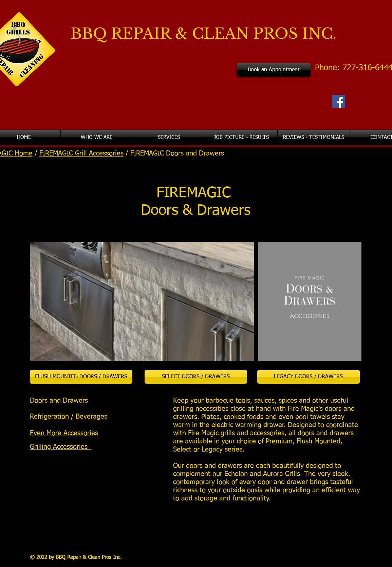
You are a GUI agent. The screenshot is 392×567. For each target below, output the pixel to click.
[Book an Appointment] (274, 70)
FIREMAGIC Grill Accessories (81, 153)
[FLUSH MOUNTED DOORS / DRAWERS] (81, 377)
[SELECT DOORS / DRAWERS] (196, 377)
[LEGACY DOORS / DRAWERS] (309, 377)
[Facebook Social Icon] (339, 101)
